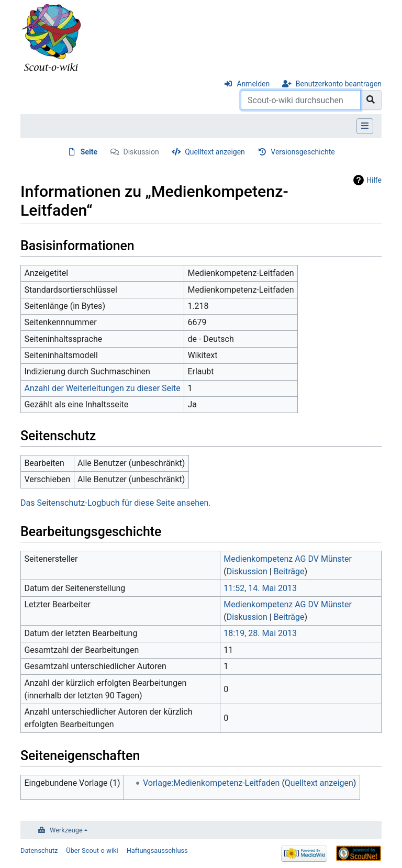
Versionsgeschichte (303, 152)
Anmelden (253, 84)
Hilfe (374, 180)
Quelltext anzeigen (215, 152)
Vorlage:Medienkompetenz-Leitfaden (211, 783)
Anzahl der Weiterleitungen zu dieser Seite (102, 388)
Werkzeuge (66, 830)
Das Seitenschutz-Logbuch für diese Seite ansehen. (115, 503)
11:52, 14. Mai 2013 (260, 588)
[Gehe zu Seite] (371, 100)
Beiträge (289, 571)
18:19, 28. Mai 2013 (260, 633)
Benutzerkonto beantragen (339, 84)
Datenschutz (39, 850)
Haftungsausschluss (157, 850)
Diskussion (141, 152)
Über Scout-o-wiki (92, 850)
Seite (89, 152)
